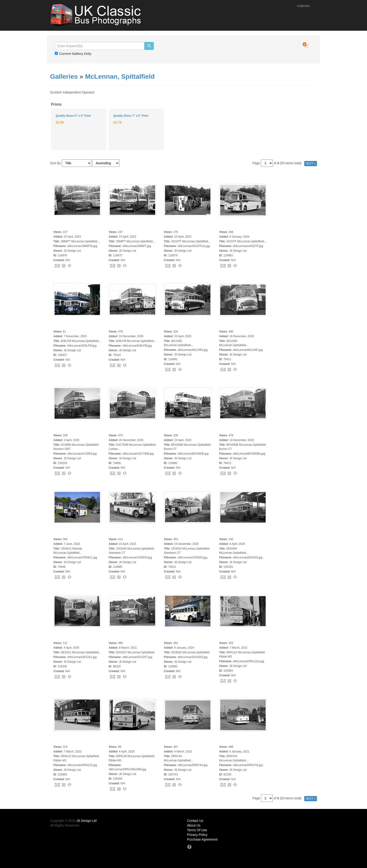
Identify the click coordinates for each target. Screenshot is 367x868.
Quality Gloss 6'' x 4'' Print (73, 116)
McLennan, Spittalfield (120, 77)
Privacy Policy (197, 835)
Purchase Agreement (202, 839)
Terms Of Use (197, 830)
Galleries (303, 6)
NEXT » (311, 164)
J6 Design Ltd (87, 821)
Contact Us (195, 821)
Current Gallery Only (75, 54)
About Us (194, 825)
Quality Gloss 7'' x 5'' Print (131, 116)
